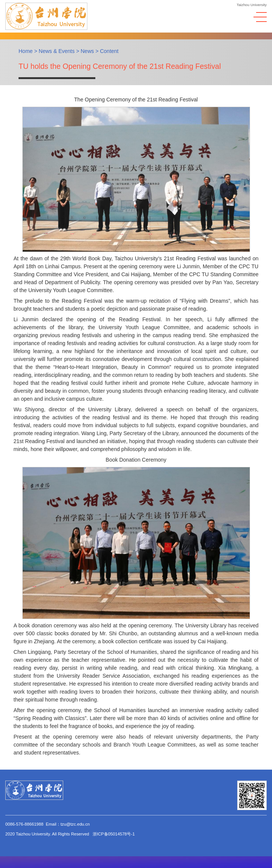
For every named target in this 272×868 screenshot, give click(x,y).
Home (26, 51)
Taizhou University (252, 5)
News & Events (57, 51)
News (87, 51)
